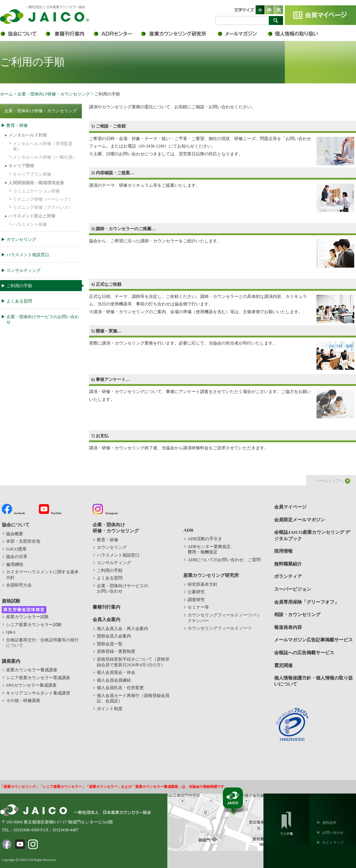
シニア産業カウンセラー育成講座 (38, 678)
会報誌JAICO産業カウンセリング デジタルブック (312, 535)
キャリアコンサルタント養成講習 (38, 693)
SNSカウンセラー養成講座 (31, 685)
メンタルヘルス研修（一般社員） (45, 157)
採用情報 (283, 551)
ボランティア (288, 576)
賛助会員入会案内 (114, 636)
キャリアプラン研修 (32, 174)
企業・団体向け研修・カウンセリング (54, 94)
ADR (117, 34)
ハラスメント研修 (30, 224)
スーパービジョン (293, 589)
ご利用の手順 (19, 286)
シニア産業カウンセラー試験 (34, 625)
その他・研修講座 (23, 701)
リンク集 (287, 822)
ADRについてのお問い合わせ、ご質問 (224, 560)
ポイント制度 (110, 709)
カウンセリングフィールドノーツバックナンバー (224, 618)
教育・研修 (17, 125)
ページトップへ (330, 481)
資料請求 (329, 823)
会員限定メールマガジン (242, 34)
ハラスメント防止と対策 (32, 216)
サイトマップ (333, 843)
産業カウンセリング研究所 (179, 34)
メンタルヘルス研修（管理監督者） (43, 146)
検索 (276, 20)
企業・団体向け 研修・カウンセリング (116, 528)
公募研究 (196, 592)
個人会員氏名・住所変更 (120, 688)
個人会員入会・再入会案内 (122, 629)
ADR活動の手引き (205, 539)
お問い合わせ (333, 833)
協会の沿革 (17, 557)
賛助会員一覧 (110, 644)
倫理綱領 (19, 564)
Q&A (11, 632)
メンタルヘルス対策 (28, 135)
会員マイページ (320, 15)
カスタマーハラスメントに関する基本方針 (42, 575)
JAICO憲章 (16, 549)
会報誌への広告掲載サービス (304, 653)
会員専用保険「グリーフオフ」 (307, 602)
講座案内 (11, 661)
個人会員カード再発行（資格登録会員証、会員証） (133, 698)
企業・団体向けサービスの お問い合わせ (122, 589)
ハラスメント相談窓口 (28, 255)
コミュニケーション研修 (36, 191)
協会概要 (15, 534)
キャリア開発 (21, 166)
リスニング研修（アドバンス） (43, 207)
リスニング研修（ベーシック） (43, 199)
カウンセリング (21, 239)
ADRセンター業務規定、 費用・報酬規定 (211, 549)
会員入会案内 (106, 619)
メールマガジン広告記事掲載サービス (313, 640)
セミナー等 (198, 607)
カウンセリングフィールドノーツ (220, 628)
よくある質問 (19, 301)
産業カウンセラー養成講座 (32, 670)
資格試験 (11, 601)
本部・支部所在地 (23, 541)
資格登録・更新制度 (116, 651)
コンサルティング (23, 270)
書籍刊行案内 (69, 34)
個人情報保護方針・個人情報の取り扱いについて (297, 34)
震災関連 (283, 665)
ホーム (6, 94)
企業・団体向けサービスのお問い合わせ (43, 320)
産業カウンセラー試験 (27, 617)
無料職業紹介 (288, 564)
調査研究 (196, 600)
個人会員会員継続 (114, 680)
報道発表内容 (288, 627)
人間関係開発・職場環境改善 (36, 183)
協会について (22, 34)
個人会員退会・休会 (116, 672)
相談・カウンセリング (297, 614)
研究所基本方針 (203, 584)
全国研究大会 (19, 585)
